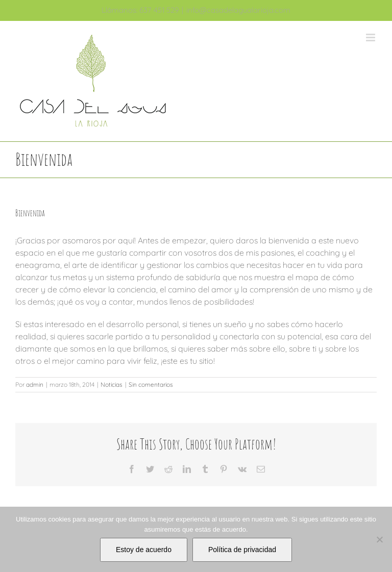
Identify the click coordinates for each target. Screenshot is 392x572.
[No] (379, 539)
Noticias (112, 384)
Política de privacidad (242, 550)
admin (35, 384)
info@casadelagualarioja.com (238, 10)
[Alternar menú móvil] (371, 38)
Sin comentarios (151, 384)
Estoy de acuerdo (144, 550)
